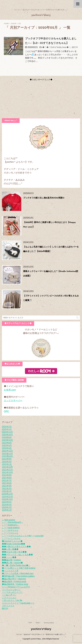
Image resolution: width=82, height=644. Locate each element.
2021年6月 (7, 483)
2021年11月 (7, 470)
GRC (6, 411)
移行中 (75, 47)
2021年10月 (7, 472)
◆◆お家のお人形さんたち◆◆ (16, 546)
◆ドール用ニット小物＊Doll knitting (19, 568)
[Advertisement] (41, 99)
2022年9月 (7, 459)
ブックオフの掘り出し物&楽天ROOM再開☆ (44, 198)
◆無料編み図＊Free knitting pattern (18, 576)
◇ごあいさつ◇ (9, 595)
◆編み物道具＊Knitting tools (15, 584)
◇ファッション (9, 598)
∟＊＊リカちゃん (10, 533)
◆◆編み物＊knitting (11, 560)
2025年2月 (7, 427)
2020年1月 (7, 510)
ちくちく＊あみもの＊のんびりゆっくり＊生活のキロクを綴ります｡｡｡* (41, 634)
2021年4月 (7, 486)
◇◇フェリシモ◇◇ (11, 590)
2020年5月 (7, 505)
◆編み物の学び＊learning (14, 579)
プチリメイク (8, 606)
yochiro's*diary (41, 15)
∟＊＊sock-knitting (11, 528)
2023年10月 (7, 440)
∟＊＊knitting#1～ (10, 525)
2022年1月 (7, 464)
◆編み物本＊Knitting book (14, 581)
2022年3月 (7, 462)
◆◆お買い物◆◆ (10, 549)
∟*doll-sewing (8, 520)
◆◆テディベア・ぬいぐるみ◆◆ (17, 555)
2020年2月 (7, 507)
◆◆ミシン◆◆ (9, 557)
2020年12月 (7, 494)
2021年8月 (7, 478)
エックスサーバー (13, 401)
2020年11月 (7, 497)
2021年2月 (7, 489)
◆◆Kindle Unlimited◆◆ (14, 544)
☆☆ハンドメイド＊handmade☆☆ (18, 603)
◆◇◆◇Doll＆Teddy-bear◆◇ (57, 47)
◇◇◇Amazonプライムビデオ (16, 587)
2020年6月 (7, 502)
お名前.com (10, 390)
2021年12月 (7, 467)
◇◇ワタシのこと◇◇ (12, 592)
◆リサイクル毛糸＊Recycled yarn (18, 573)
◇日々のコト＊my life (12, 600)
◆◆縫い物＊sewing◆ (12, 563)
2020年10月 (7, 499)
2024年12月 (7, 432)
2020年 (14, 24)
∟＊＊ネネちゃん (10, 530)
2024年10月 (7, 435)
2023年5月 (7, 445)
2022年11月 (7, 454)
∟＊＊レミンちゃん (11, 538)
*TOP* (30, 623)
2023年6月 (7, 443)
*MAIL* (38, 623)
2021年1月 (7, 491)
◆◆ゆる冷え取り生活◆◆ (14, 552)
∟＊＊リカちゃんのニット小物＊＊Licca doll (23, 536)
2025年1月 (7, 429)
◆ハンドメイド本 (10, 571)
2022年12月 (7, 451)
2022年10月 (7, 456)
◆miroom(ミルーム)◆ (12, 541)
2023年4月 (7, 448)
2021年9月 (7, 475)
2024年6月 (7, 437)
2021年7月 (7, 480)
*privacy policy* (49, 623)
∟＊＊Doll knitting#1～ (12, 522)
